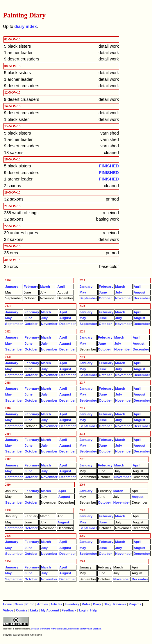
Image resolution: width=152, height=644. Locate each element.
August (140, 292)
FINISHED (109, 166)
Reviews (120, 604)
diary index (25, 26)
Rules (86, 604)
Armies (43, 604)
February (31, 286)
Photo (30, 604)
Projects (135, 604)
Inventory (72, 604)
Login (83, 610)
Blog (107, 604)
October (105, 298)
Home (7, 604)
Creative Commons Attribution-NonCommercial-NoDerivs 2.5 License (66, 629)
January (12, 286)
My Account (50, 610)
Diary (97, 604)
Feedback (69, 610)
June (103, 292)
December (142, 298)
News (19, 604)
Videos (8, 610)
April (61, 286)
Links (34, 610)
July (118, 292)
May (83, 292)
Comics (22, 610)
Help (94, 610)
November (123, 298)
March (45, 286)
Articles (56, 604)
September (88, 298)
